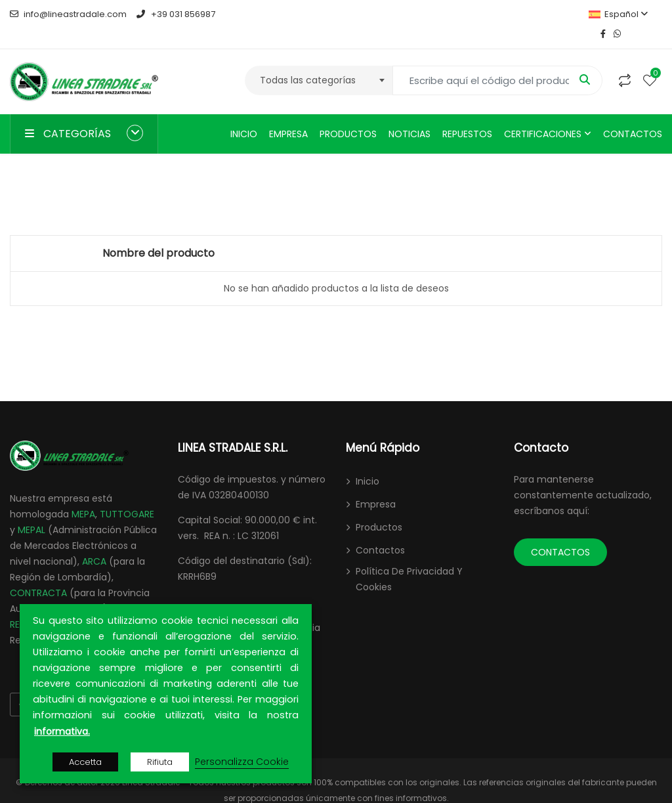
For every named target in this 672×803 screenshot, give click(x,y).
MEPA (83, 494)
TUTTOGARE (127, 494)
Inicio (244, 114)
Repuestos (467, 114)
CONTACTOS (560, 532)
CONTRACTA (38, 573)
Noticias (409, 114)
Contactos (633, 114)
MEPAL (31, 510)
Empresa (288, 114)
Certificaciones (543, 114)
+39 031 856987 (176, 14)
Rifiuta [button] (160, 762)
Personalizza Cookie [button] (242, 762)
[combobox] (319, 61)
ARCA (94, 542)
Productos (348, 114)
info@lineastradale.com (68, 14)
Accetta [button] (85, 762)
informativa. (62, 731)
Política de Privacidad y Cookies (409, 559)
